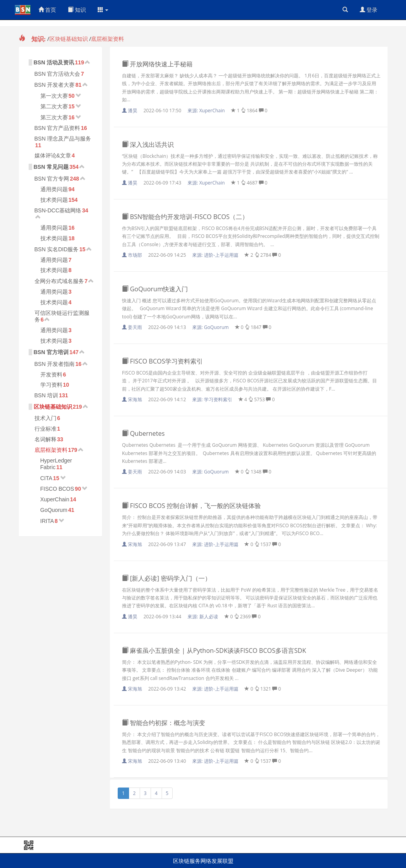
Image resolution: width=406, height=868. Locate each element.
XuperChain (55, 499)
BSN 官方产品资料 (57, 128)
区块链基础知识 (69, 39)
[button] (103, 10)
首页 (47, 10)
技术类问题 (54, 200)
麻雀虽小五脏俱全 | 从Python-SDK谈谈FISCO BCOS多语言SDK (214, 651)
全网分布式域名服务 (59, 281)
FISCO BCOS (57, 489)
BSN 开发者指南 (55, 364)
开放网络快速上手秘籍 (157, 64)
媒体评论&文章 (53, 155)
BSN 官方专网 (52, 179)
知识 (77, 10)
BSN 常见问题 (51, 167)
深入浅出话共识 (148, 144)
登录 (369, 10)
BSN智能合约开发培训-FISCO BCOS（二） (185, 217)
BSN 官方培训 (51, 352)
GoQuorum (54, 510)
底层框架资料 (107, 39)
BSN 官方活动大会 (57, 74)
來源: (207, 111)
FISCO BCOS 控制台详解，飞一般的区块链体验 (191, 506)
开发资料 (51, 375)
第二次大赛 (54, 106)
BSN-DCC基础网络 (58, 210)
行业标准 (46, 429)
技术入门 (46, 418)
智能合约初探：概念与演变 (164, 723)
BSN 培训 (46, 395)
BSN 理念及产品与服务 (63, 139)
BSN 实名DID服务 (57, 249)
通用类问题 (54, 189)
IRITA (47, 521)
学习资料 (51, 385)
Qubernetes (143, 433)
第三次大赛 (54, 117)
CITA (46, 478)
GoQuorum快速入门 (155, 289)
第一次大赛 (54, 96)
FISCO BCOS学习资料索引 (162, 361)
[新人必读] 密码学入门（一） (167, 578)
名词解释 (46, 439)
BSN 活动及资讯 (54, 62)
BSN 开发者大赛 (55, 85)
